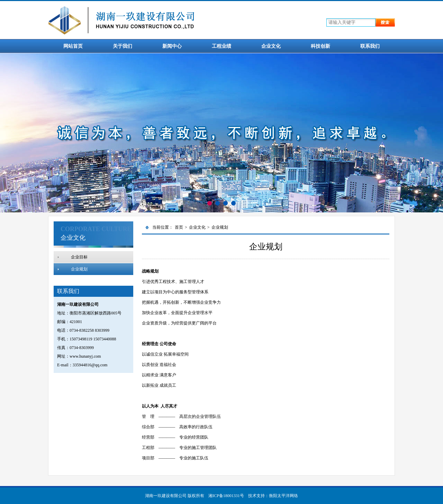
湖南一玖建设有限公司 (166, 496)
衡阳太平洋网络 (283, 496)
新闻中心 (172, 46)
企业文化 (271, 46)
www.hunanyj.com (85, 356)
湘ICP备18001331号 (226, 496)
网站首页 (73, 46)
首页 (179, 227)
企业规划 (79, 269)
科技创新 (320, 46)
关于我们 (123, 46)
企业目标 (79, 257)
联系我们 (370, 46)
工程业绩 (221, 46)
